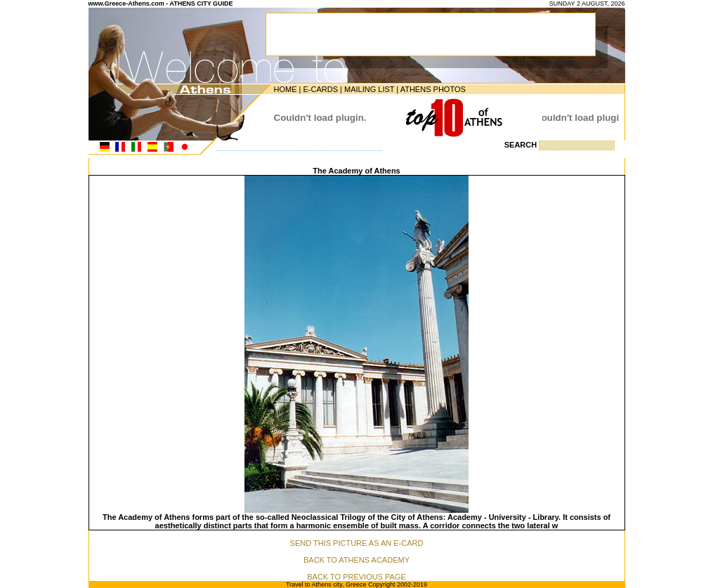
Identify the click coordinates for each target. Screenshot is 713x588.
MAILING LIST (369, 89)
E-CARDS (320, 89)
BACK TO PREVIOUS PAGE (356, 577)
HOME (286, 89)
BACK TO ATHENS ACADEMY (356, 560)
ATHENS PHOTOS (433, 89)
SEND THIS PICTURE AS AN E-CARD (357, 543)
